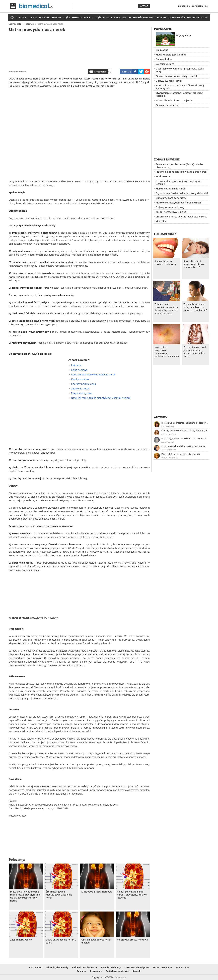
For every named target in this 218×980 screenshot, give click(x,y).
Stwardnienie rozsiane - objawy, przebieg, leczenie (179, 94)
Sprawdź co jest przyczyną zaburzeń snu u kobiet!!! (195, 264)
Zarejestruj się (200, 6)
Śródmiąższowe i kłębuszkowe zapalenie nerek (59, 895)
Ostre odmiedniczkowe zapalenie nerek (93, 375)
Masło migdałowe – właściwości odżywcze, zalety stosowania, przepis (185, 438)
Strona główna (12, 18)
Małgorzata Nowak (169, 458)
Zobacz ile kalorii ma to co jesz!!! (174, 100)
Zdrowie (21, 17)
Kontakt (137, 971)
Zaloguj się (184, 6)
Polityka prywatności (117, 971)
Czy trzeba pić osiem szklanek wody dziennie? (182, 193)
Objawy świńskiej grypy (169, 81)
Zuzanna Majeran (169, 450)
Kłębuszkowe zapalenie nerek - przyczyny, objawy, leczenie (132, 895)
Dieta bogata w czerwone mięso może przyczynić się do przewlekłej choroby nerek (25, 896)
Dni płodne (162, 50)
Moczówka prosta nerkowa (97, 892)
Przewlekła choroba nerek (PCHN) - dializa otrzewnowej (180, 166)
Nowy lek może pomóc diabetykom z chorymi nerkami (101, 398)
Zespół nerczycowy (82, 393)
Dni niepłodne (164, 59)
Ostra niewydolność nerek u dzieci (96, 941)
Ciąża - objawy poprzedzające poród (176, 76)
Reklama (82, 971)
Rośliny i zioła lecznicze (84, 967)
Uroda (33, 17)
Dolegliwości (177, 17)
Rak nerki (76, 365)
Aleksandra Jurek (169, 434)
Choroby (161, 17)
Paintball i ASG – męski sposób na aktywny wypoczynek (180, 87)
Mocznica (161, 221)
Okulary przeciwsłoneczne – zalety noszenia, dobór (185, 431)
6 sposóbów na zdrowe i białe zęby (165, 263)
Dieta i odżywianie (50, 17)
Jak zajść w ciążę (165, 64)
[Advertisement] (79, 50)
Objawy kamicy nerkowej (170, 207)
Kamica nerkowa (80, 379)
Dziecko (77, 17)
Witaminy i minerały (57, 967)
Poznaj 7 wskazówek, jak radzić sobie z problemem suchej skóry (195, 352)
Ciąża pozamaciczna (167, 105)
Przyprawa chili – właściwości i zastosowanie (183, 446)
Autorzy (161, 417)
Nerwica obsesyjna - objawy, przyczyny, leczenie (178, 182)
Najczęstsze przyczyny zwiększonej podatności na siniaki (167, 352)
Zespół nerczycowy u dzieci (171, 212)
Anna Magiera (167, 442)
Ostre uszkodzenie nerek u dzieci (61, 941)
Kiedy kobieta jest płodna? (171, 55)
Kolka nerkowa (79, 370)
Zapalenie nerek (80, 389)
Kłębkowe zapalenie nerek (171, 189)
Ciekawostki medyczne (137, 967)
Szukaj (144, 6)
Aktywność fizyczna (141, 17)
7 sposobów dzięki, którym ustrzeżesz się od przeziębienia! (195, 307)
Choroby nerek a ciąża (84, 384)
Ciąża (67, 17)
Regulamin (96, 971)
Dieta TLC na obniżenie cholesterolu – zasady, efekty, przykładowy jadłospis (185, 423)
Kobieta (89, 17)
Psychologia (119, 17)
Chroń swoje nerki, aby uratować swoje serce (181, 217)
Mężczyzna (102, 17)
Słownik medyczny (111, 967)
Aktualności (36, 967)
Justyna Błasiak (168, 426)
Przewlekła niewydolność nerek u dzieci (178, 203)
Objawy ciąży (184, 35)
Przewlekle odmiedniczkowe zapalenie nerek (181, 172)
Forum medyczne (197, 17)
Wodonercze (163, 176)
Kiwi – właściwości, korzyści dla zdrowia (181, 454)
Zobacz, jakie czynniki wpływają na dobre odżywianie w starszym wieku (167, 309)
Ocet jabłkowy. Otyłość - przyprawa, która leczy (180, 70)
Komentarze (100, 72)
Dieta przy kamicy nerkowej (171, 198)
